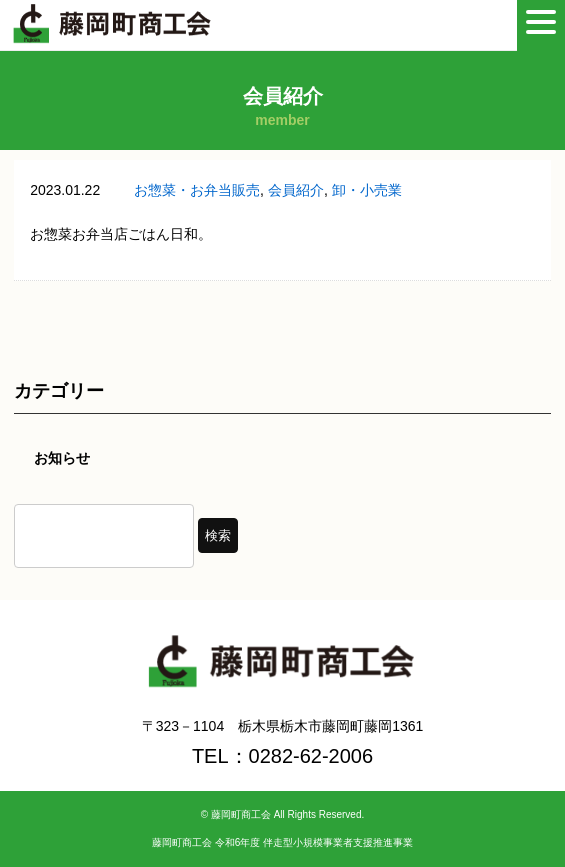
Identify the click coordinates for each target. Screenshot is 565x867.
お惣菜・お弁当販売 (197, 190)
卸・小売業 (367, 190)
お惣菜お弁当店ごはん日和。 (121, 234)
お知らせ (62, 458)
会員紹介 (296, 190)
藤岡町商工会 (241, 814)
